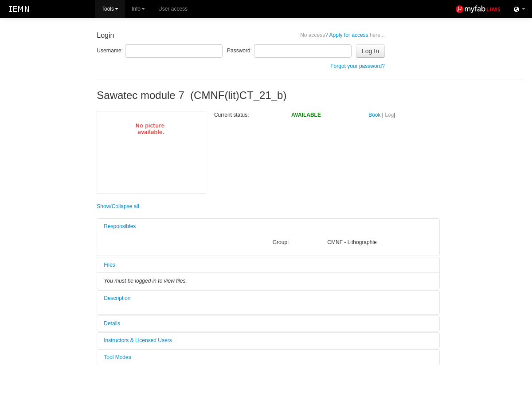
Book (374, 115)
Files (109, 265)
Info (138, 9)
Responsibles (120, 226)
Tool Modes (117, 357)
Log (389, 115)
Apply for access (342, 35)
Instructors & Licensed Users (138, 340)
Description (117, 298)
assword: (239, 51)
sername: (110, 51)
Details (112, 323)
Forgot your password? (358, 66)
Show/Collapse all (118, 206)
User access (173, 9)
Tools (110, 9)
